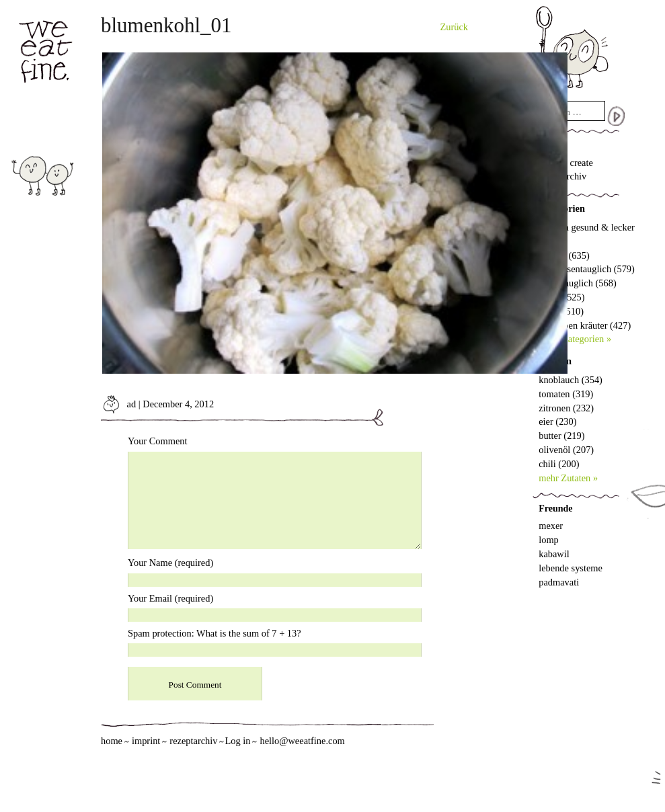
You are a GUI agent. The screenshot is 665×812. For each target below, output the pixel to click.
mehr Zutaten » (568, 478)
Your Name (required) (170, 563)
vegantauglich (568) (577, 283)
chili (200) (559, 464)
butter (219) (561, 436)
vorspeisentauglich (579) (587, 269)
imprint (146, 741)
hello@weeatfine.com (302, 741)
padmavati (559, 582)
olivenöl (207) (566, 450)
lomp (549, 540)
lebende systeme (571, 568)
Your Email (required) (170, 598)
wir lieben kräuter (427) (585, 325)
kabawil (554, 554)
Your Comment (158, 441)
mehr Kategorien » (575, 339)
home (112, 741)
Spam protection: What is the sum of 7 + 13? (214, 633)
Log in (237, 741)
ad (118, 404)
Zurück (455, 27)
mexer (551, 526)
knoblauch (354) (571, 380)
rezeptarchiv (193, 741)
